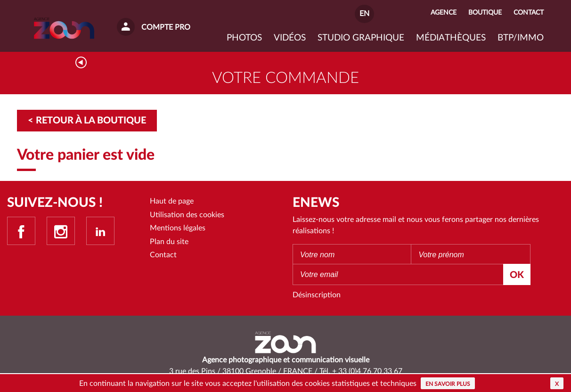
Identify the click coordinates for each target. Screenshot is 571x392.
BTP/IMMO (521, 38)
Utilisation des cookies (187, 215)
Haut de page (172, 201)
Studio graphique (361, 38)
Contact (163, 255)
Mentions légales (178, 228)
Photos (244, 38)
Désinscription (317, 295)
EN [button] (364, 14)
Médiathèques (451, 38)
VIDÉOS (290, 38)
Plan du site (169, 242)
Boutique (485, 12)
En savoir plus (448, 384)
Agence (444, 12)
